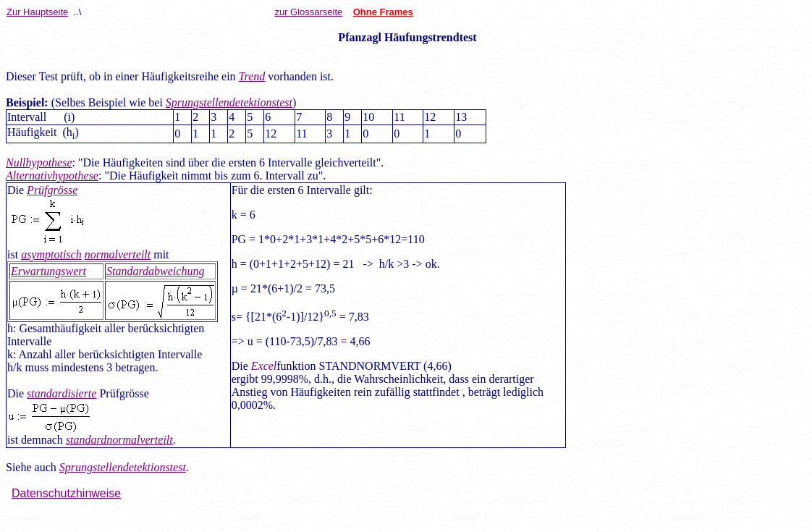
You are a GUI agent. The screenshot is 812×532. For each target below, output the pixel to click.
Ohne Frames (383, 12)
